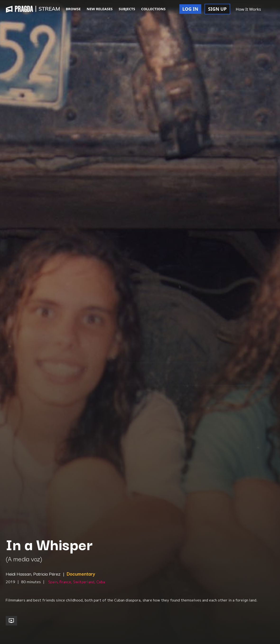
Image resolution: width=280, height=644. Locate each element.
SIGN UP (217, 9)
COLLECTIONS (153, 9)
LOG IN (190, 9)
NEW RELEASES (100, 9)
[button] (269, 10)
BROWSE (73, 9)
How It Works (248, 9)
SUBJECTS (127, 9)
